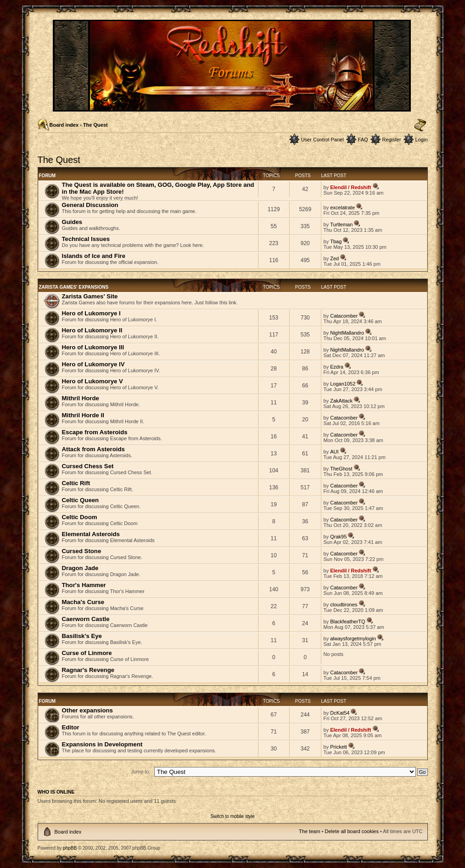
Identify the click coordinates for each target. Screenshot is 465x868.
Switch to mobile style (232, 816)
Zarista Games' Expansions (74, 287)
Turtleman (341, 224)
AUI (334, 452)
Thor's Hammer (84, 585)
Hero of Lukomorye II (92, 330)
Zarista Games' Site (90, 296)
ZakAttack (341, 401)
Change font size (420, 125)
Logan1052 (343, 384)
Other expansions (87, 710)
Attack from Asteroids (93, 449)
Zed (334, 258)
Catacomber (344, 316)
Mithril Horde (81, 398)
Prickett (339, 747)
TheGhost (341, 469)
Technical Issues (86, 239)
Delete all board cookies (352, 831)
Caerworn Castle (86, 619)
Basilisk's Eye (82, 636)
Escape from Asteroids (95, 432)
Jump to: (141, 772)
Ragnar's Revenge (88, 670)
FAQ (363, 140)
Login (422, 140)
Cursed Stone (82, 551)
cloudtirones (344, 605)
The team (309, 831)
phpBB (70, 848)
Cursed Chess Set (88, 466)
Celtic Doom (80, 517)
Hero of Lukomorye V (92, 381)
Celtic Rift (76, 483)
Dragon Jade (80, 568)
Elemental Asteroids (91, 534)
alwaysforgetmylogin (353, 638)
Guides (72, 222)
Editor (71, 727)
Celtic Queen (81, 500)
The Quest (95, 125)
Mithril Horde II (83, 415)
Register (392, 140)
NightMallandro (347, 333)
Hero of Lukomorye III (93, 347)
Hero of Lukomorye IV (93, 364)
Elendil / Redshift (350, 187)
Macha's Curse (83, 602)
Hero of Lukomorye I (91, 313)
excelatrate (342, 207)
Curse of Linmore (87, 653)
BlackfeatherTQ (347, 622)
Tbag (336, 241)
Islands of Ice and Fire (94, 256)
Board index (64, 125)
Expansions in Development (102, 744)
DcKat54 (340, 713)
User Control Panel (322, 140)
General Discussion (90, 205)
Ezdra (337, 367)
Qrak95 (338, 537)
